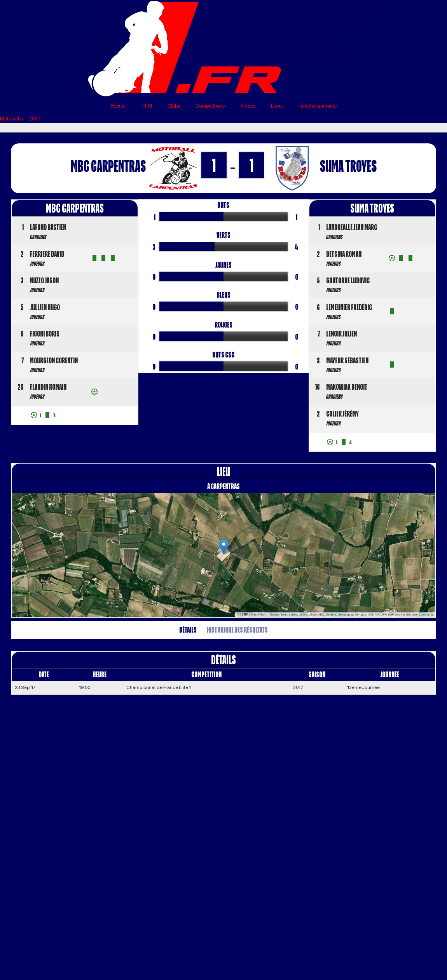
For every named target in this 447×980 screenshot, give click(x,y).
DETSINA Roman (344, 254)
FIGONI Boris (45, 334)
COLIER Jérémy (342, 414)
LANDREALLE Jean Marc (352, 227)
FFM (147, 106)
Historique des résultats (237, 630)
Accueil (119, 106)
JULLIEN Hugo (45, 307)
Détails (188, 630)
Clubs (174, 106)
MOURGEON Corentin (54, 360)
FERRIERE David (47, 254)
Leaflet (243, 614)
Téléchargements (317, 106)
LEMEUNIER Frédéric (349, 307)
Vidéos (248, 106)
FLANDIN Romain (48, 387)
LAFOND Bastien (48, 227)
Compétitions (210, 106)
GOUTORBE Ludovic (348, 280)
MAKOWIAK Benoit (347, 387)
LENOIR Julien (341, 334)
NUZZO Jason (44, 280)
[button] (224, 547)
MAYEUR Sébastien (347, 360)
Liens (277, 106)
